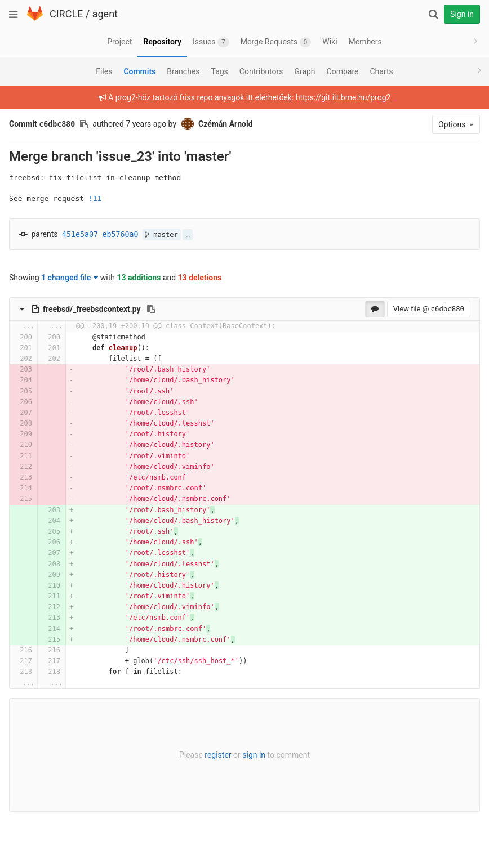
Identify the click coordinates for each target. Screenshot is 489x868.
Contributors (261, 71)
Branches (183, 71)
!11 (95, 198)
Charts (381, 71)
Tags (220, 71)
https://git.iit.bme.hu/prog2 (343, 97)
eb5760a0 (121, 234)
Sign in (462, 14)
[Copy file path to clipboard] (151, 309)
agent (105, 14)
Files (104, 71)
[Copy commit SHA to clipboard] (84, 124)
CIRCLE (66, 14)
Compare (343, 71)
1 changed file (70, 278)
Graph (304, 71)
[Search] (433, 14)
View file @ (429, 309)
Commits (139, 71)
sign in (254, 755)
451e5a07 (80, 234)
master (162, 235)
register (218, 755)
